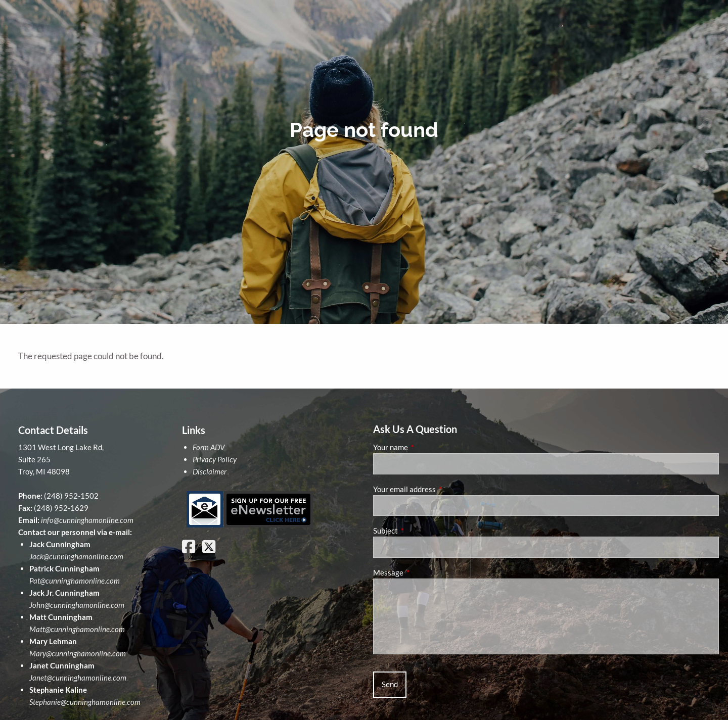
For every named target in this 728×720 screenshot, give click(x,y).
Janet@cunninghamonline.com (78, 678)
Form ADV (209, 447)
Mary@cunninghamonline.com (78, 653)
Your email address (440, 489)
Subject (421, 531)
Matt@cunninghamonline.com (77, 629)
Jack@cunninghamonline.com (76, 556)
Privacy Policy (215, 459)
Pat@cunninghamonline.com (75, 581)
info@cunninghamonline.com (87, 520)
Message (423, 572)
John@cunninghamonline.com (77, 605)
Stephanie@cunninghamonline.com (85, 702)
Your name (426, 447)
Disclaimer (210, 471)
